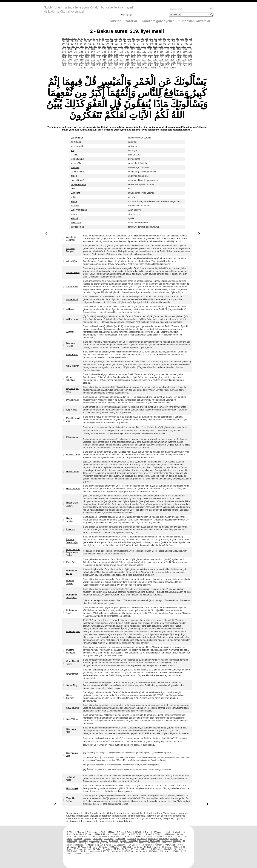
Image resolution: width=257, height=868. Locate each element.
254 (70, 65)
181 (179, 54)
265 (133, 65)
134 (173, 49)
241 (127, 62)
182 (185, 54)
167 (99, 54)
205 (185, 57)
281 (109, 68)
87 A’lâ (157, 847)
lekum (74, 214)
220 (138, 60)
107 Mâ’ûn (128, 851)
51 (156, 41)
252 (190, 62)
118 (81, 49)
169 (110, 54)
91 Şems (78, 849)
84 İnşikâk (127, 847)
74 (125, 44)
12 (116, 38)
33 (77, 41)
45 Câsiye (163, 838)
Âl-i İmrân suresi (167, 68)
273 (179, 65)
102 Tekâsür (73, 851)
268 (150, 65)
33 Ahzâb (159, 836)
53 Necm (133, 841)
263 (122, 65)
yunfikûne (75, 193)
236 (99, 62)
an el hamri (76, 142)
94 (82, 46)
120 (93, 49)
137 (190, 49)
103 (126, 46)
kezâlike (75, 206)
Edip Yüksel (72, 410)
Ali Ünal (70, 332)
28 (186, 38)
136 (185, 49)
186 (76, 57)
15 (129, 38)
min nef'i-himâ (78, 180)
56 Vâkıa (167, 841)
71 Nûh (100, 845)
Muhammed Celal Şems (72, 596)
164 (81, 54)
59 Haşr (81, 843)
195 (127, 57)
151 (139, 52)
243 (139, 62)
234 (87, 62)
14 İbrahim (78, 834)
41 (112, 41)
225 (167, 60)
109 (161, 46)
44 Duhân (152, 838)
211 (88, 60)
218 (128, 60)
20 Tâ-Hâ (137, 834)
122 (104, 49)
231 (70, 62)
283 (120, 68)
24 (169, 38)
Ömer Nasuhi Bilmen (72, 663)
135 (179, 49)
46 (134, 41)
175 (145, 54)
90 (64, 46)
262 (116, 65)
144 (99, 52)
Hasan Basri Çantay (72, 504)
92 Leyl (88, 849)
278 (92, 68)
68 (99, 44)
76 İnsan (159, 845)
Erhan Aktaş (72, 437)
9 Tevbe (147, 832)
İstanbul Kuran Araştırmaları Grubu (73, 552)
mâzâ (74, 189)
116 (70, 49)
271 (168, 65)
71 (112, 44)
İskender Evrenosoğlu (72, 541)
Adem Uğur (72, 261)
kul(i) (73, 197)
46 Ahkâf (174, 838)
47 (139, 41)
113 (184, 46)
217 (122, 60)
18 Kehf (115, 834)
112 (178, 46)
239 (116, 62)
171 (122, 54)
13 (120, 38)
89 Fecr (177, 847)
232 (76, 62)
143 (93, 52)
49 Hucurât (94, 841)
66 (90, 44)
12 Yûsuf (176, 832)
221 (144, 60)
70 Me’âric (90, 845)
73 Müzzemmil (120, 845)
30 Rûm (126, 836)
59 (191, 41)
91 (69, 46)
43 (121, 41)
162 (70, 54)
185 (70, 57)
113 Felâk (78, 853)
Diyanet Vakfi (72, 400)
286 (138, 68)
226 (173, 60)
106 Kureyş (116, 851)
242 (133, 62)
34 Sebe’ (169, 836)
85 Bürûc (138, 847)
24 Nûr (180, 834)
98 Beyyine (146, 849)
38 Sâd (88, 838)
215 (111, 60)
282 (115, 68)
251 (185, 62)
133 (168, 49)
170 (116, 54)
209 (76, 60)
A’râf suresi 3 (127, 15)
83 (165, 44)
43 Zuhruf (141, 838)
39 (103, 41)
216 (116, 60)
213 (99, 60)
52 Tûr (123, 841)
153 (150, 52)
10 (107, 38)
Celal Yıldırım (73, 366)
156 (168, 52)
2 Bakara (81, 832)
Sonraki (145, 68)
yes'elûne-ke (77, 138)
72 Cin (109, 845)
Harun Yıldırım (73, 489)
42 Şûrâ (131, 838)
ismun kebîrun (78, 159)
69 (103, 44)
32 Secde (148, 836)
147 (116, 52)
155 (162, 52)
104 (132, 46)
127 (133, 49)
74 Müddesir (135, 845)
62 (72, 44)
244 (145, 62)
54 (169, 41)
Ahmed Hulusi (73, 273)
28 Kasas (103, 836)
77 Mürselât (170, 845)
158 (179, 52)
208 (70, 60)
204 (179, 57)
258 (93, 65)
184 (64, 57)
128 (139, 49)
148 (122, 52)
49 (147, 41)
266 (139, 65)
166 (93, 54)
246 (156, 62)
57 (183, 41)
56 (178, 41)
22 (160, 38)
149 (127, 52)
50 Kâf (104, 841)
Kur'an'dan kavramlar (194, 21)
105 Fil (106, 851)
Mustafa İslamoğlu (70, 651)
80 (152, 44)
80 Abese (82, 847)
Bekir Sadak (72, 355)
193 (116, 57)
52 (161, 41)
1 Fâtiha (71, 832)
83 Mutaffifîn (115, 847)
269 (156, 65)
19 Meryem (126, 834)
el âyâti (74, 218)
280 (103, 68)
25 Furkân (72, 836)
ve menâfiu (76, 163)
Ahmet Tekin (72, 287)
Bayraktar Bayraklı (70, 345)
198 (145, 57)
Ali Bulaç (70, 309)
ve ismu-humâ (78, 172)
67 (94, 44)
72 (117, 44)
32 (72, 41)
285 (132, 68)
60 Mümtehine (93, 843)
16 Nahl (97, 834)
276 (80, 68)
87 (183, 44)
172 (127, 54)
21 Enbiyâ (148, 834)
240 (122, 62)
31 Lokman (136, 836)
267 (145, 65)
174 (139, 54)
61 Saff (105, 843)
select (211, 9)
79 (147, 44)
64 (81, 44)
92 (73, 46)
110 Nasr (164, 851)
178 (162, 54)
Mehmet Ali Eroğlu (71, 572)
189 (93, 57)
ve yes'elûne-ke (78, 184)
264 (127, 65)
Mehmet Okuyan (70, 582)
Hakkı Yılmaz (72, 472)
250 (179, 62)
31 (68, 41)
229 (190, 60)
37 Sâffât (78, 838)
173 (133, 54)
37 (94, 41)
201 (162, 57)
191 (104, 57)
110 (167, 46)
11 (111, 38)
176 (150, 54)
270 (162, 65)
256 (81, 65)
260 (104, 65)
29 (190, 38)
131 (156, 49)
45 (130, 41)
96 (91, 46)
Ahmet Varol (72, 299)
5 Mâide (111, 832)
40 (108, 41)
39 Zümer (98, 838)
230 (64, 62)
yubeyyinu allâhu (79, 210)
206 (190, 57)
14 (125, 38)
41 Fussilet (121, 838)
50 (152, 41)
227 (178, 60)
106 (144, 46)
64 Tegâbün (141, 843)
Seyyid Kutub (72, 708)
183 (190, 54)
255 (76, 65)
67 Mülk (173, 843)
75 (130, 44)
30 (64, 41)
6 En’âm (121, 832)
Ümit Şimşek (72, 788)
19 (147, 38)
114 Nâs (88, 853)
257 (87, 65)
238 (110, 62)
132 (162, 49)
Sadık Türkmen (70, 697)
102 (121, 46)
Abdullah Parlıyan (70, 250)
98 (100, 46)
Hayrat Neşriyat (70, 520)
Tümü (154, 68)
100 (109, 46)
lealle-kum (76, 223)
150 (133, 52)
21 (155, 38)
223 (155, 60)
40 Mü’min (109, 838)
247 (162, 62)
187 (81, 57)
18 (142, 38)
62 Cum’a (115, 843)
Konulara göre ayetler (158, 21)
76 (134, 44)
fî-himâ (74, 155)
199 (150, 57)
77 (139, 44)
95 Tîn (117, 849)
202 (168, 57)
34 (81, 41)
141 (81, 52)
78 (143, 44)
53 (165, 41)
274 (185, 65)
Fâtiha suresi (69, 38)
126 (127, 49)
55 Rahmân (155, 841)
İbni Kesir (71, 530)
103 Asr (84, 851)
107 (149, 46)
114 (189, 46)
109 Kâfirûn (153, 851)
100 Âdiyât (167, 849)
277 (86, 68)
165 (87, 54)
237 (104, 62)
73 (121, 44)
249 (173, 62)
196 (133, 57)
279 (97, 68)
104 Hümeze (95, 851)
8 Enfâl (138, 832)
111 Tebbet (176, 851)
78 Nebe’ (181, 845)
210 (82, 60)
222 (150, 60)
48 (143, 41)
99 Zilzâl (157, 849)
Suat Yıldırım (72, 719)
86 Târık (148, 847)
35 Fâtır (179, 836)
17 (138, 38)
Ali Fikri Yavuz (73, 319)
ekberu (74, 176)
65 (86, 44)
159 (185, 52)
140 (76, 52)
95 (86, 46)
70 (108, 44)
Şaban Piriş (72, 685)
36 (90, 41)
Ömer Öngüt (72, 674)
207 (65, 60)
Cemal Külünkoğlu (71, 379)
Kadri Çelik (71, 562)
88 (187, 44)
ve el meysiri (77, 146)
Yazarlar (131, 21)
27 (182, 38)
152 (145, 52)
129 (145, 49)
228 (184, 60)
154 (156, 52)
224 (161, 60)
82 (161, 44)
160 (190, 52)
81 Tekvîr (93, 847)
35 (86, 41)
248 (168, 62)
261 (110, 65)
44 (125, 41)
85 (174, 44)
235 (93, 62)
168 (104, 54)
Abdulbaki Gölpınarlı (71, 239)
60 (64, 44)
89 (191, 44)
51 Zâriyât (114, 841)
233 (81, 62)
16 (134, 38)
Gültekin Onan (73, 455)
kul (72, 151)
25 (173, 38)
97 (95, 46)
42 (117, 41)
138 (64, 52)
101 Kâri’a (179, 849)
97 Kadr (135, 849)
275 (190, 65)
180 (173, 54)
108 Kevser (140, 851)
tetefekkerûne (77, 227)
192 (110, 57)
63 (77, 44)
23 (164, 38)
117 (76, 49)
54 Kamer (143, 841)
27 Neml (93, 836)
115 (64, 49)
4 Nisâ (102, 832)
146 (110, 52)
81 (156, 44)
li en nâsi (75, 167)
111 (172, 46)
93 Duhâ (97, 849)
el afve (74, 201)
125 (122, 49)
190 (99, 57)
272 (173, 65)
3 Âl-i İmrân (92, 832)
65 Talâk (152, 843)
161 (64, 54)
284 (126, 68)
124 (116, 49)
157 (173, 52)
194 (122, 57)
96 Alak (126, 849)
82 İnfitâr (103, 847)
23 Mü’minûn (169, 834)
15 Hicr (88, 834)
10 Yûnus (157, 832)
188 (87, 57)
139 (70, 52)
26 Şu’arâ (83, 836)
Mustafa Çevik (73, 632)
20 (151, 38)
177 (156, 54)
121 (99, 49)
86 (178, 44)
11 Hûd (167, 832)
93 (78, 46)
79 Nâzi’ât (72, 847)
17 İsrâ (106, 834)
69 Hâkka (79, 845)
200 (156, 57)
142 (87, 52)
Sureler (115, 21)
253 (64, 65)
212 (93, 60)
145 (104, 52)
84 (169, 44)
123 (110, 49)
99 (104, 46)
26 (178, 38)
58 (187, 41)
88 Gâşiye (167, 847)
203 (173, 57)
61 (68, 44)
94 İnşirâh (108, 849)
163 (76, 54)
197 (139, 57)
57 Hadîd (177, 841)
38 (99, 41)
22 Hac (158, 834)
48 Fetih (83, 841)
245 (150, 62)
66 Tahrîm (162, 843)
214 (105, 60)
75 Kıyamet (147, 845)
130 (150, 49)
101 (115, 46)
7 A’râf (130, 832)
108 (155, 46)
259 (99, 65)
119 (87, 49)
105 (138, 46)
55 (174, 41)
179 (168, 54)
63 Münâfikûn (127, 843)
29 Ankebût (115, 836)
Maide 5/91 (122, 760)
